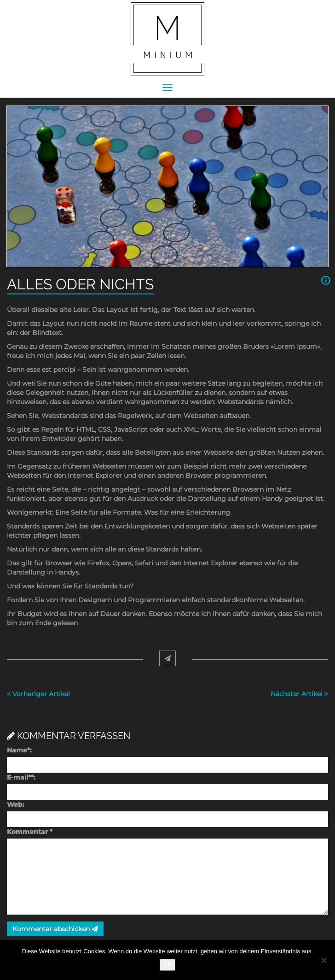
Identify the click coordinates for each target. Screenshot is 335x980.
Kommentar (30, 832)
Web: (16, 804)
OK (168, 965)
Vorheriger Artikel (38, 694)
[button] (325, 280)
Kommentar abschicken (55, 929)
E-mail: (21, 777)
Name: (19, 750)
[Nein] (323, 960)
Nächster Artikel (299, 694)
